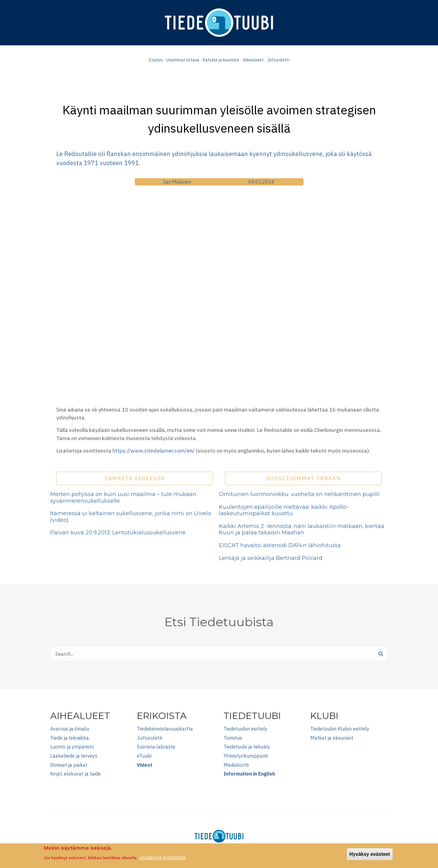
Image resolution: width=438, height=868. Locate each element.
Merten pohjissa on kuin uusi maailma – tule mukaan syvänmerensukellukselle (123, 498)
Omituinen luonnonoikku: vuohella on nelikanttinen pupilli (299, 494)
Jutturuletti (278, 60)
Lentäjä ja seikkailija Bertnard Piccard (271, 558)
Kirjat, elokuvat (67, 774)
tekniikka (79, 738)
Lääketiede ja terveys (74, 756)
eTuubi (144, 756)
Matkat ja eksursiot (332, 738)
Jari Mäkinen (177, 182)
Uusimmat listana (183, 60)
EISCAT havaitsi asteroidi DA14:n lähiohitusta (280, 545)
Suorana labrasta (156, 747)
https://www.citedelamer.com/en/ (154, 451)
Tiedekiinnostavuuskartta (165, 729)
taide (95, 774)
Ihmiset (59, 765)
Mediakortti (236, 765)
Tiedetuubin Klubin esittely (340, 729)
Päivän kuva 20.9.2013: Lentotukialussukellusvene (118, 533)
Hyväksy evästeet (370, 854)
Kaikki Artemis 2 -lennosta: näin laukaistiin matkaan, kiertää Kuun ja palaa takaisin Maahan (302, 529)
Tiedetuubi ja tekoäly (247, 747)
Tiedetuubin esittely (245, 729)
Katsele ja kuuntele (221, 60)
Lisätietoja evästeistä (162, 857)
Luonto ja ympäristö (72, 747)
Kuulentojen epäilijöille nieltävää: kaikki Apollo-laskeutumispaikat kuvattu (284, 510)
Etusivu (156, 60)
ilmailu (82, 729)
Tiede (56, 738)
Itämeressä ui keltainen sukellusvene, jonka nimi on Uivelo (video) (131, 517)
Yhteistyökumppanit (246, 756)
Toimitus (233, 738)
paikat (80, 765)
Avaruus (59, 729)
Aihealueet (253, 60)
